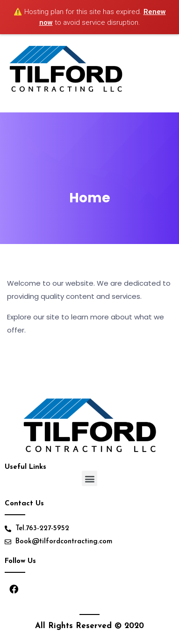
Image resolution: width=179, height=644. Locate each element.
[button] (89, 478)
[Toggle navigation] (166, 74)
